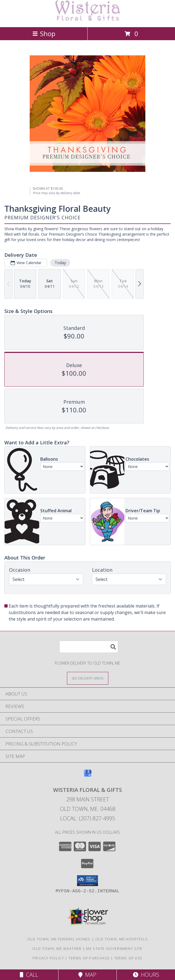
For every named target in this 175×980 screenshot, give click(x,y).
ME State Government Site (114, 949)
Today (60, 263)
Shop (44, 34)
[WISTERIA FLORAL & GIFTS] (88, 19)
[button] (87, 881)
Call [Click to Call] (29, 975)
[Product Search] (89, 647)
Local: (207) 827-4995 (88, 818)
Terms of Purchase (89, 958)
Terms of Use (128, 958)
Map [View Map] (87, 975)
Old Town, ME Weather (57, 949)
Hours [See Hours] (146, 975)
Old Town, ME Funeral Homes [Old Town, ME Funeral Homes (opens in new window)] (59, 939)
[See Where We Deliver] (88, 678)
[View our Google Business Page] (88, 776)
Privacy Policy (48, 958)
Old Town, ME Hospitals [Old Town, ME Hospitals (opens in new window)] (122, 939)
